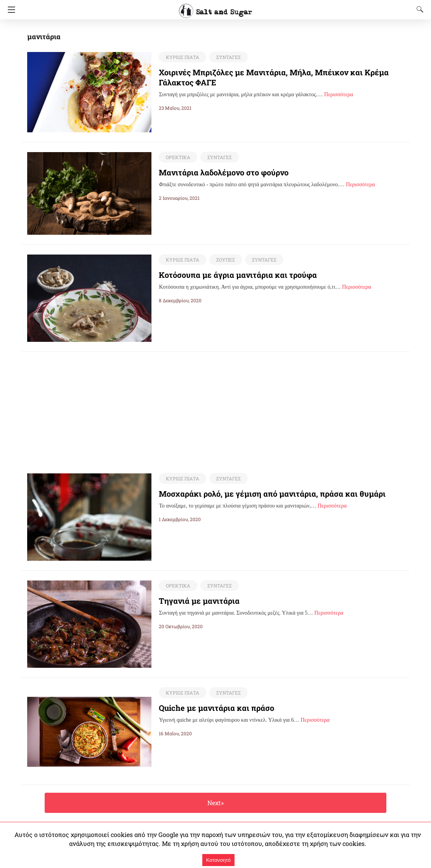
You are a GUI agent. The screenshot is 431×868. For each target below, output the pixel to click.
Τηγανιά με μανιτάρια (195, 601)
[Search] (418, 9)
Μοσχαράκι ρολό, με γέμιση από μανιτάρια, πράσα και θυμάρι (261, 494)
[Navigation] (10, 10)
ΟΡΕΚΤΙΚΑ (177, 157)
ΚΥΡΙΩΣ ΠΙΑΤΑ (182, 57)
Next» (215, 803)
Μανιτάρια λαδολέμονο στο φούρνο (217, 172)
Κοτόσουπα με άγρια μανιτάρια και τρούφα (230, 275)
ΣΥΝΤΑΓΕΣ (227, 57)
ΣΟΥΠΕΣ (224, 260)
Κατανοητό (218, 860)
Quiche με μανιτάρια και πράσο (211, 708)
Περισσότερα (339, 94)
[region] (215, 406)
